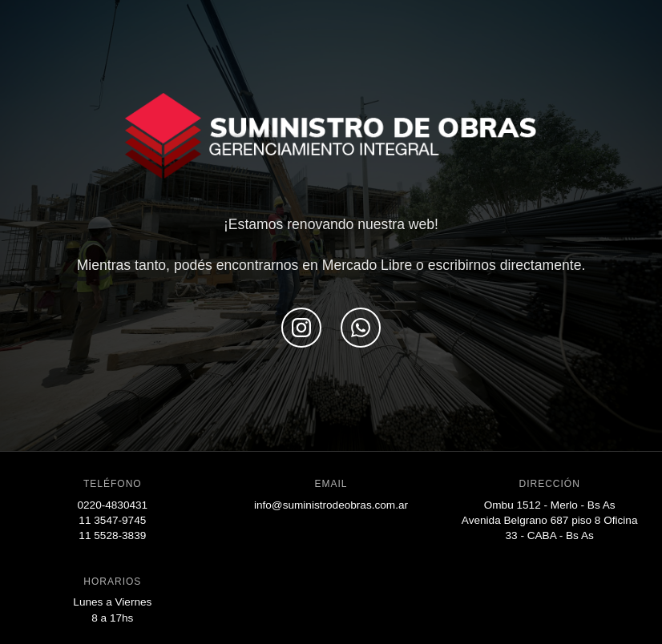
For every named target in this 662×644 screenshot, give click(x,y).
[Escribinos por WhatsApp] (361, 328)
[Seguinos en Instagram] (301, 328)
